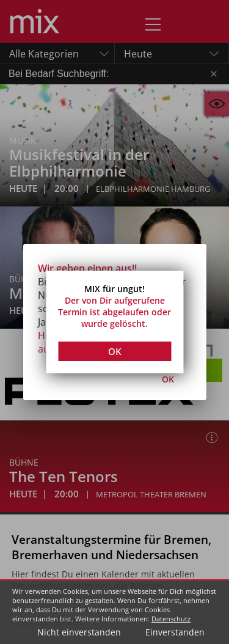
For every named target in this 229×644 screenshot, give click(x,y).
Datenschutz (171, 619)
